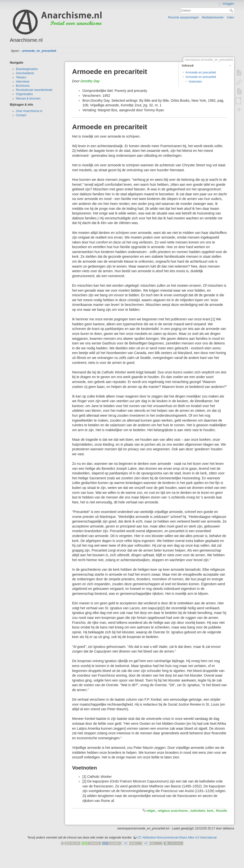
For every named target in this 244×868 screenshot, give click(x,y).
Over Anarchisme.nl (29, 111)
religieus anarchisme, (173, 811)
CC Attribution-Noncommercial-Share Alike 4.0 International (177, 838)
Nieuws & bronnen (28, 99)
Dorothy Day (90, 81)
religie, (151, 811)
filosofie (221, 811)
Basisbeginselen (27, 69)
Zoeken (232, 11)
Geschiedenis (25, 73)
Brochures (23, 86)
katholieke (198, 811)
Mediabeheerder (213, 17)
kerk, (211, 811)
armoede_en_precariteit (39, 51)
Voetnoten (195, 82)
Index (230, 17)
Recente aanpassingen (183, 17)
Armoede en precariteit (201, 72)
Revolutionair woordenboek (34, 90)
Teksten (21, 77)
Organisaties (24, 94)
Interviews (23, 82)
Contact (21, 115)
